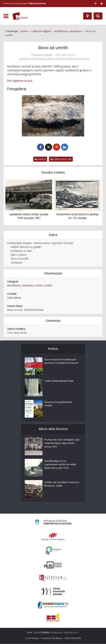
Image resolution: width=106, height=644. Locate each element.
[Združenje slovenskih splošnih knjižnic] (53, 578)
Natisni (40, 159)
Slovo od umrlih (20, 259)
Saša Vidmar (14, 298)
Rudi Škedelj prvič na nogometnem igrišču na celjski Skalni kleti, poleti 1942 (61, 465)
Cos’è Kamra (32, 638)
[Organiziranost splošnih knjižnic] (53, 536)
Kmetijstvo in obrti (21, 251)
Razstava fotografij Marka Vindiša (59, 404)
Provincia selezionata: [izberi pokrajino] (25, 3)
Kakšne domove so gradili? (26, 247)
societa (48, 286)
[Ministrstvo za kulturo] (53, 523)
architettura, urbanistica (21, 286)
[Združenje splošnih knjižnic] (53, 618)
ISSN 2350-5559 (73, 638)
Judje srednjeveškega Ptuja (60, 381)
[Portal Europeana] (53, 551)
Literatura (16, 263)
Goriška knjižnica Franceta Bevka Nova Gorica (62, 59)
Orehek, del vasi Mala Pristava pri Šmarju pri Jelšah (61, 485)
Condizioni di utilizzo (52, 638)
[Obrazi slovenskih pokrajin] (53, 592)
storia (39, 286)
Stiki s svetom (19, 255)
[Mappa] (88, 16)
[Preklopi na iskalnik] (98, 16)
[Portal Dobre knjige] (53, 605)
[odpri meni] (6, 16)
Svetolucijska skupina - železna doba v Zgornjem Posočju (40, 243)
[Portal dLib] (53, 565)
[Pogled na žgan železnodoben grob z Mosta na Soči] (53, 116)
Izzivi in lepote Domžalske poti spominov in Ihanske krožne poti (61, 364)
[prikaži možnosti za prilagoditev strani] (96, 3)
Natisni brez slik (61, 159)
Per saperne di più (20, 81)
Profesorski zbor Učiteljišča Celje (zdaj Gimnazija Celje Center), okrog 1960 (59, 444)
